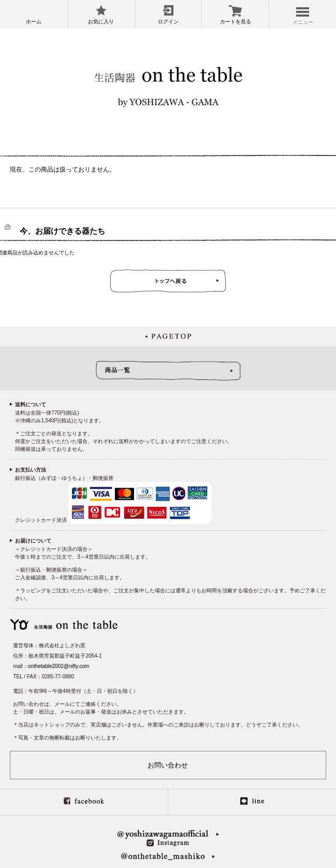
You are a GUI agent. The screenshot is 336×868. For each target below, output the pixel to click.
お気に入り (101, 22)
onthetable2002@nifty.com (59, 666)
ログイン (168, 22)
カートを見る (236, 22)
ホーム (34, 22)
